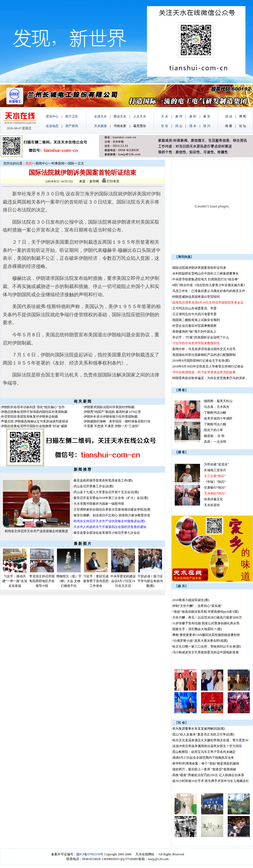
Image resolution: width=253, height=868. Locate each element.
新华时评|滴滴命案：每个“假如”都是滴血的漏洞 (206, 763)
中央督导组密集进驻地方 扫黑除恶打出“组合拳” (206, 279)
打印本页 (111, 181)
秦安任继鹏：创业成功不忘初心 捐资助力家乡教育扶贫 (112, 515)
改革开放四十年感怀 (218, 418)
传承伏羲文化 (213, 499)
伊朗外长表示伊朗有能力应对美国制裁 (111, 417)
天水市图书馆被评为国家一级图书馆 (99, 504)
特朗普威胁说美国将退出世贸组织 (196, 297)
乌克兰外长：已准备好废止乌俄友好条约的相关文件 (209, 291)
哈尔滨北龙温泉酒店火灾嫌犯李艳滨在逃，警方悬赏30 (210, 740)
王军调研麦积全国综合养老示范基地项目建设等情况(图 (112, 510)
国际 (71, 163)
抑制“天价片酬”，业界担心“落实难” (197, 606)
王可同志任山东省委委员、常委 (194, 308)
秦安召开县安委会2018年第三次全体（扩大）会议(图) (111, 498)
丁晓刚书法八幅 (215, 424)
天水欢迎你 (212, 505)
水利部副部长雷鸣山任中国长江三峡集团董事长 (206, 273)
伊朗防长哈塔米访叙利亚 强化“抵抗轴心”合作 (33, 407)
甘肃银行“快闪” (215, 488)
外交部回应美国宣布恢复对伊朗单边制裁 (30, 417)
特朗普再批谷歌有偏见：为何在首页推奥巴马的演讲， (210, 378)
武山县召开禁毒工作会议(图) (94, 486)
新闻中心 (42, 163)
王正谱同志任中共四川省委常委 (194, 314)
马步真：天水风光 (217, 407)
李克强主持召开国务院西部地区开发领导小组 (42, 581)
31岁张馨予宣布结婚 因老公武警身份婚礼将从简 (206, 623)
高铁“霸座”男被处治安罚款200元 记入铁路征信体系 (208, 775)
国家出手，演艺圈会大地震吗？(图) (197, 629)
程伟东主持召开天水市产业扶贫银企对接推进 (36, 531)
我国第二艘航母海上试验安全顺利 (196, 320)
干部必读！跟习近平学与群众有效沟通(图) (150, 581)
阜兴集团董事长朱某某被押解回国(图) (199, 729)
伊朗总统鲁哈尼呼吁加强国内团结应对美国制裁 (34, 412)
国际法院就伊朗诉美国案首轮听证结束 (199, 268)
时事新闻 (58, 163)
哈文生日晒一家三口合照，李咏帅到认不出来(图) (207, 647)
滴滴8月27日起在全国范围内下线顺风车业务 (203, 758)
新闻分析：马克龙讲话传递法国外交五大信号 (204, 349)
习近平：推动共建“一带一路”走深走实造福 (15, 581)
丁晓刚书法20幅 (215, 413)
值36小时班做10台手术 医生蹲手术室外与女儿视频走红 (211, 781)
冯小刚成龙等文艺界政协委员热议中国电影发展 (206, 652)
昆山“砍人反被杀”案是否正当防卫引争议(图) (203, 734)
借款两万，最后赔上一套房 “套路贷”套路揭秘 (204, 769)
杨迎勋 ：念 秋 (214, 436)
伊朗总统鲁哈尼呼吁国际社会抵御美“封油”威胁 (34, 426)
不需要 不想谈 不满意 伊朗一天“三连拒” (112, 426)
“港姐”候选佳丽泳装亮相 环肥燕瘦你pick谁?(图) (206, 612)
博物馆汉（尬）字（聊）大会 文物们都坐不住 (69, 581)
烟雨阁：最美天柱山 (218, 401)
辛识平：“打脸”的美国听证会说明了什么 (201, 337)
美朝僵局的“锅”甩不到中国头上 (194, 332)
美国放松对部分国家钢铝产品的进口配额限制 (204, 355)
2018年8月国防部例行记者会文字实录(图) (201, 361)
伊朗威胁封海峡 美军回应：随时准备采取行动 (117, 421)
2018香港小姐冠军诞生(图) (191, 600)
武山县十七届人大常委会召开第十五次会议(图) (106, 492)
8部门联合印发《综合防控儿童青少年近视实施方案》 (210, 285)
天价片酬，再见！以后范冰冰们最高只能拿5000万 (207, 617)
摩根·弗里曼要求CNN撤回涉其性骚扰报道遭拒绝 (206, 635)
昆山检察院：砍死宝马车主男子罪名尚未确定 (204, 752)
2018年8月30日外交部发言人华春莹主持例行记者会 (208, 366)
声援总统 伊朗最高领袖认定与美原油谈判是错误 (35, 421)
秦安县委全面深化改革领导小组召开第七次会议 (107, 533)
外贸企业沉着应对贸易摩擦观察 (194, 326)
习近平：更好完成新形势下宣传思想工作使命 (96, 581)
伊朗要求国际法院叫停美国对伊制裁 (109, 407)
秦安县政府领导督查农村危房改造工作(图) (103, 480)
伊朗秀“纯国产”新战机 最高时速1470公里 (113, 412)
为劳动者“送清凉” (216, 464)
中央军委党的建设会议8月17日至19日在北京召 (123, 581)
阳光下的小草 (213, 430)
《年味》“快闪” (215, 482)
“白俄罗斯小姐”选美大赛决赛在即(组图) (200, 641)
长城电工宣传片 (215, 470)
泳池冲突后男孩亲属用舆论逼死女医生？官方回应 (207, 746)
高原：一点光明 (215, 442)
